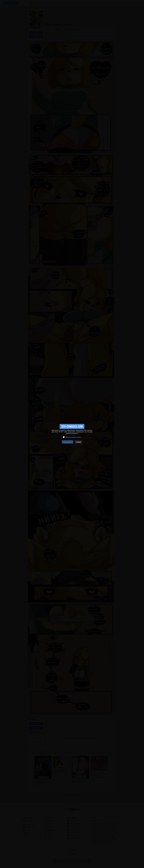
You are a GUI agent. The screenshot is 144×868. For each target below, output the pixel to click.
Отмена (78, 442)
